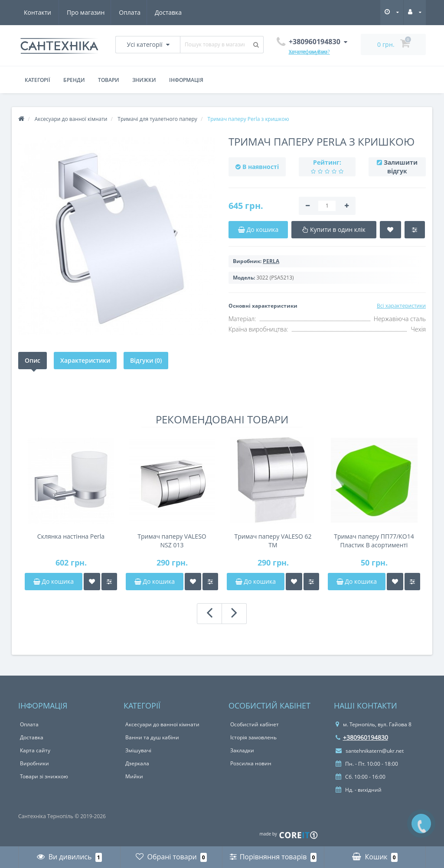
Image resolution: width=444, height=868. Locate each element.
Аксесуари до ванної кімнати (162, 724)
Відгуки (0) (146, 360)
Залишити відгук (401, 167)
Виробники (34, 763)
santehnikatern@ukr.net (370, 751)
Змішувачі (138, 750)
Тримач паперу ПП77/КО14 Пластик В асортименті (374, 541)
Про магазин (43, 12)
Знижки (144, 80)
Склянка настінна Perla (71, 536)
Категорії (38, 80)
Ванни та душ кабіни (152, 737)
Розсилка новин (251, 763)
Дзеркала (137, 763)
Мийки (134, 776)
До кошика (54, 581)
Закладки (242, 750)
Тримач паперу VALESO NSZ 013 (172, 541)
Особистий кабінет (255, 724)
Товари (109, 80)
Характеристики (85, 360)
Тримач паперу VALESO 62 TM (273, 541)
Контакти (171, 12)
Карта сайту (35, 750)
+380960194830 (362, 737)
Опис (33, 360)
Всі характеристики (401, 306)
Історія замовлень (253, 737)
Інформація (186, 80)
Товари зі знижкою (44, 776)
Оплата (88, 12)
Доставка (128, 12)
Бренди (74, 80)
